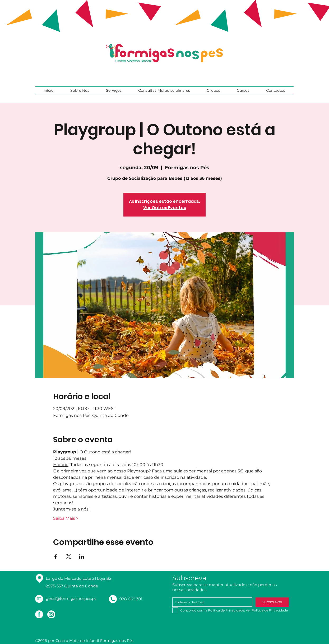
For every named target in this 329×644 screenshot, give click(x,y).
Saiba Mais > (66, 518)
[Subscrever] (272, 602)
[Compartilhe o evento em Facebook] (56, 556)
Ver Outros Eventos (165, 208)
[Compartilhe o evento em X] (69, 556)
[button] (80, 90)
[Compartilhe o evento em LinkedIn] (82, 556)
